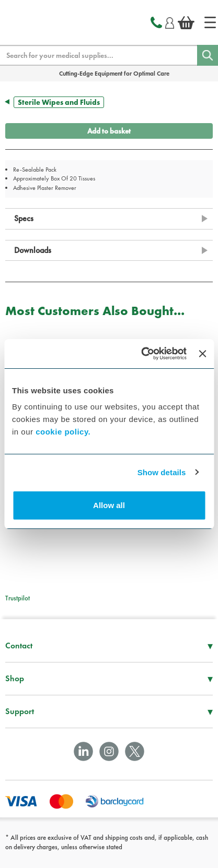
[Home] (210, 22)
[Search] (208, 55)
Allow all (109, 505)
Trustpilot (18, 598)
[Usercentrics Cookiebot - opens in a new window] (142, 354)
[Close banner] (202, 354)
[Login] (170, 21)
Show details (162, 472)
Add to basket (109, 131)
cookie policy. (63, 432)
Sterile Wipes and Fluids (59, 102)
